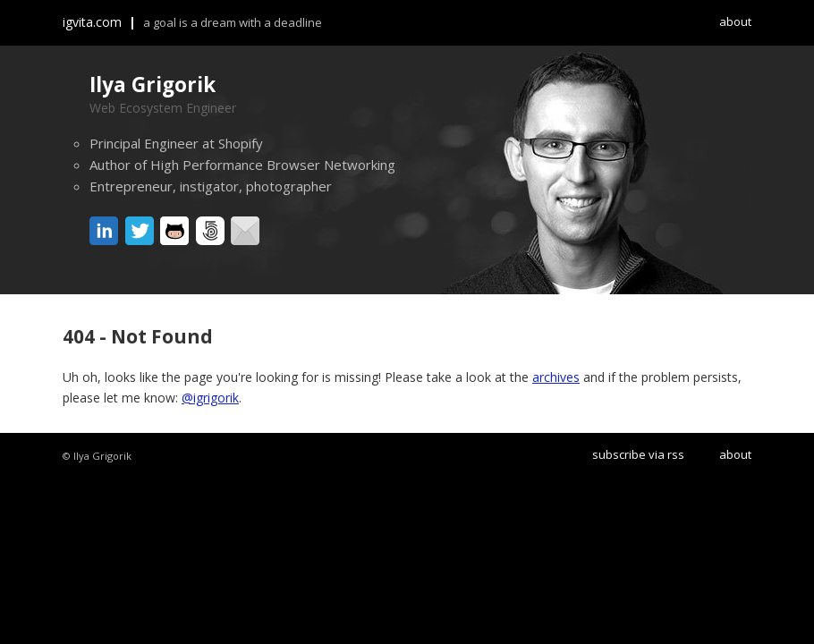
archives (556, 377)
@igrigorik (210, 398)
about (735, 21)
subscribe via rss (638, 454)
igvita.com (92, 22)
